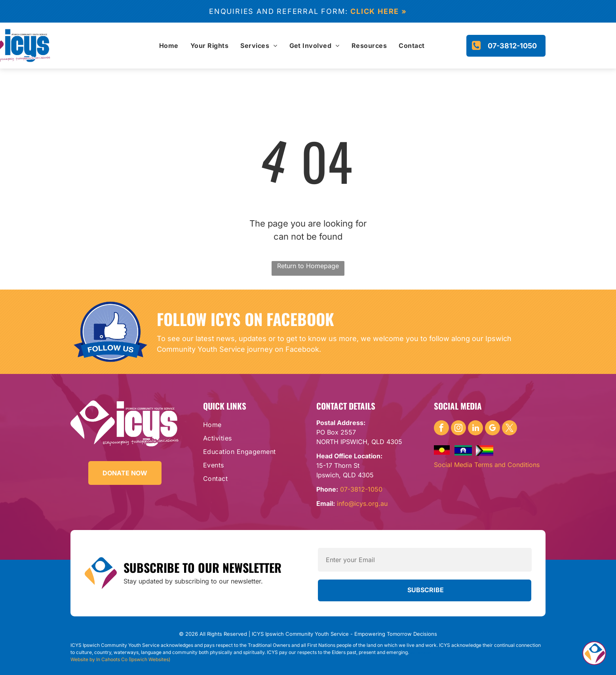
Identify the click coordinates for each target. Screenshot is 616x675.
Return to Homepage (308, 266)
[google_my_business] (492, 429)
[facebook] (441, 429)
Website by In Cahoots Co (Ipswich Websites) (120, 659)
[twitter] (510, 429)
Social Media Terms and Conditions (487, 465)
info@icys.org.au (362, 503)
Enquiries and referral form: (278, 11)
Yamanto (424, 653)
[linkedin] (475, 429)
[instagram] (458, 429)
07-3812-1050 (361, 489)
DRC (413, 653)
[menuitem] (169, 46)
